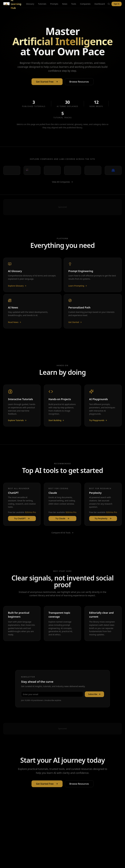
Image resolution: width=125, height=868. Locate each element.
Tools (74, 4)
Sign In (117, 4)
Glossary (30, 4)
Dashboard (100, 4)
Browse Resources (79, 84)
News (65, 4)
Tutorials (42, 4)
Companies (85, 4)
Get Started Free (47, 84)
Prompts (54, 4)
